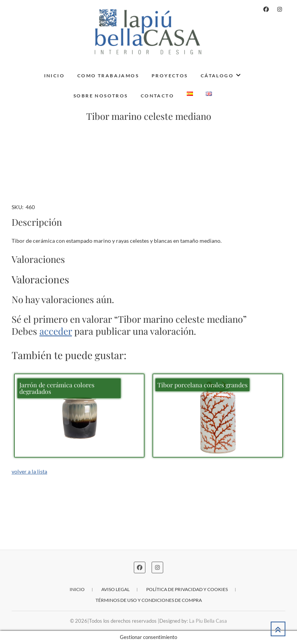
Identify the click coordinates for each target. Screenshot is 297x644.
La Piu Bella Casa (208, 621)
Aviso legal (115, 589)
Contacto (157, 96)
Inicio (54, 76)
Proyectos (170, 76)
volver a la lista (29, 471)
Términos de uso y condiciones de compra (149, 600)
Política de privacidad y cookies (187, 589)
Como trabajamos (108, 76)
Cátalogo (217, 76)
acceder (56, 331)
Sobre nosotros (101, 96)
